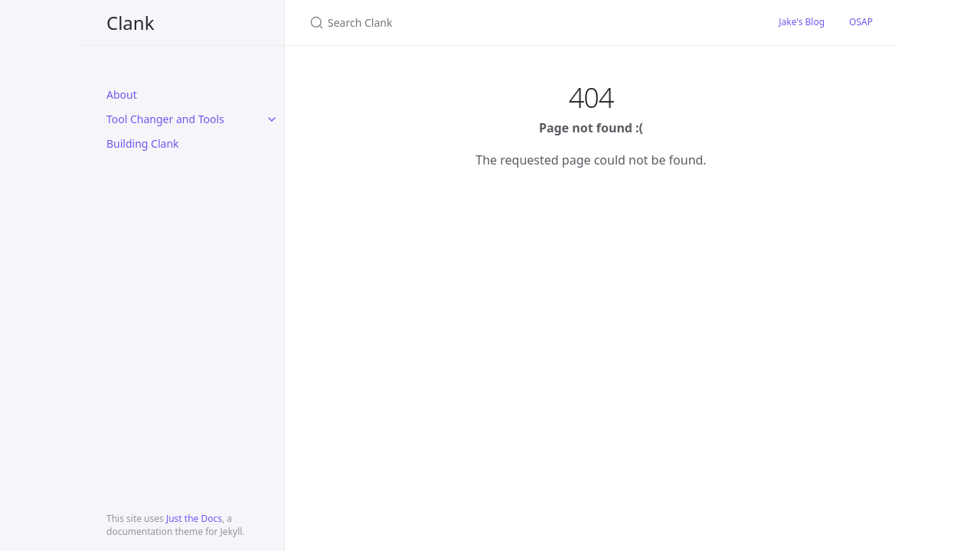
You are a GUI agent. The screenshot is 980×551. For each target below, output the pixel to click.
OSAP (861, 22)
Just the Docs (194, 518)
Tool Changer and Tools (165, 119)
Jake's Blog (802, 22)
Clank (130, 23)
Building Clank (143, 143)
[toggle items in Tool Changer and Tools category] (272, 119)
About (122, 95)
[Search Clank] (490, 23)
